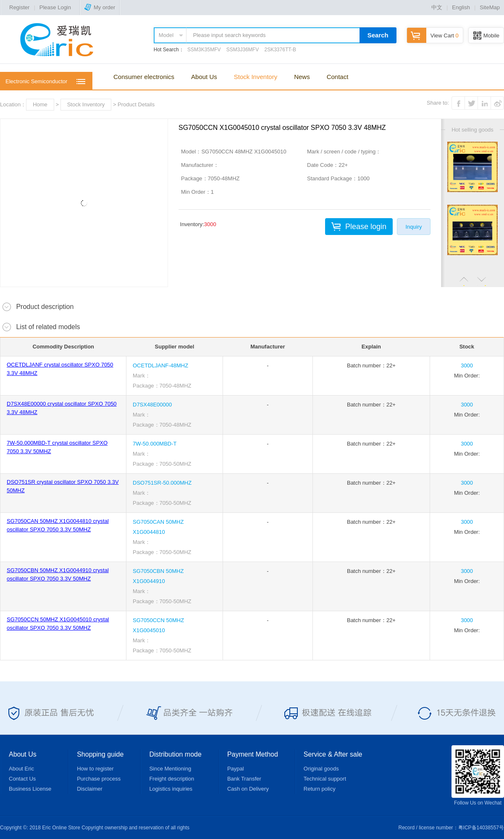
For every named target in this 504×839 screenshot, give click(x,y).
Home (40, 104)
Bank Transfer (244, 779)
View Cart (433, 36)
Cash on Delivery (248, 789)
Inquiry (413, 227)
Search (378, 35)
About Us (204, 77)
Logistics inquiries (171, 789)
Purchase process (99, 779)
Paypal (236, 769)
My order (100, 7)
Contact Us (22, 779)
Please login (366, 227)
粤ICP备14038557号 (481, 828)
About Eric (21, 769)
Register (19, 7)
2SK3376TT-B (280, 50)
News (302, 77)
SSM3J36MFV (243, 50)
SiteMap (490, 7)
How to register (95, 769)
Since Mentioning (170, 769)
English (461, 7)
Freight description (172, 779)
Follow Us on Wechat (478, 776)
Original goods (321, 769)
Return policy (320, 789)
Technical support (325, 779)
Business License (30, 789)
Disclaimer (90, 789)
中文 (437, 7)
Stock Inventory (256, 77)
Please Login (55, 7)
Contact (338, 77)
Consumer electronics (144, 77)
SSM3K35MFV (204, 50)
